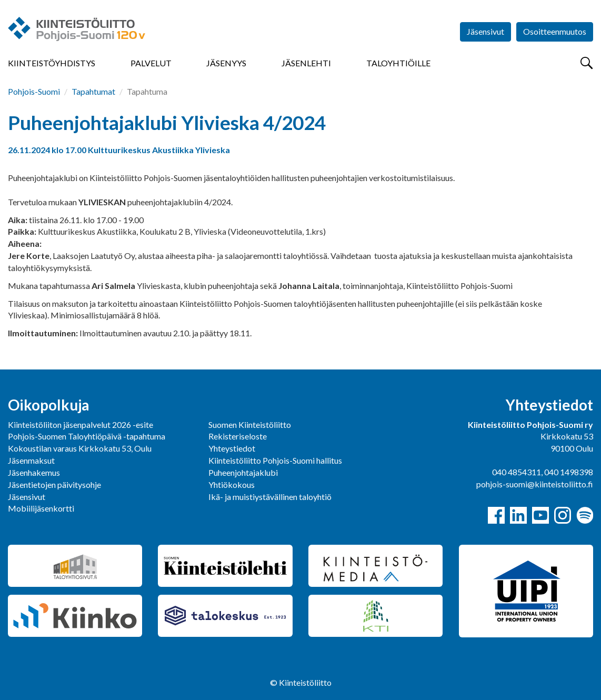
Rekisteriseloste (238, 436)
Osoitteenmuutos (555, 31)
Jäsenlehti (306, 63)
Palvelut (151, 63)
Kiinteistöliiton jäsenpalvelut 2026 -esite (81, 424)
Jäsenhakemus (34, 472)
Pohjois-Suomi (34, 91)
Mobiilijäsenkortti (41, 508)
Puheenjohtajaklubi (243, 472)
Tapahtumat (93, 91)
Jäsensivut (485, 31)
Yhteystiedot (232, 448)
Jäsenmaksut (31, 460)
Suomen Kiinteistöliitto (250, 424)
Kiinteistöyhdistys (52, 63)
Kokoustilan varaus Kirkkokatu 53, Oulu (80, 448)
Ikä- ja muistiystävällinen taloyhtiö (270, 497)
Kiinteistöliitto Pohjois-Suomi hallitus (275, 460)
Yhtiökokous (232, 484)
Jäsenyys (226, 63)
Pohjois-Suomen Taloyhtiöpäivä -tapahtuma (87, 436)
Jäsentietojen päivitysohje (54, 484)
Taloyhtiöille (398, 63)
